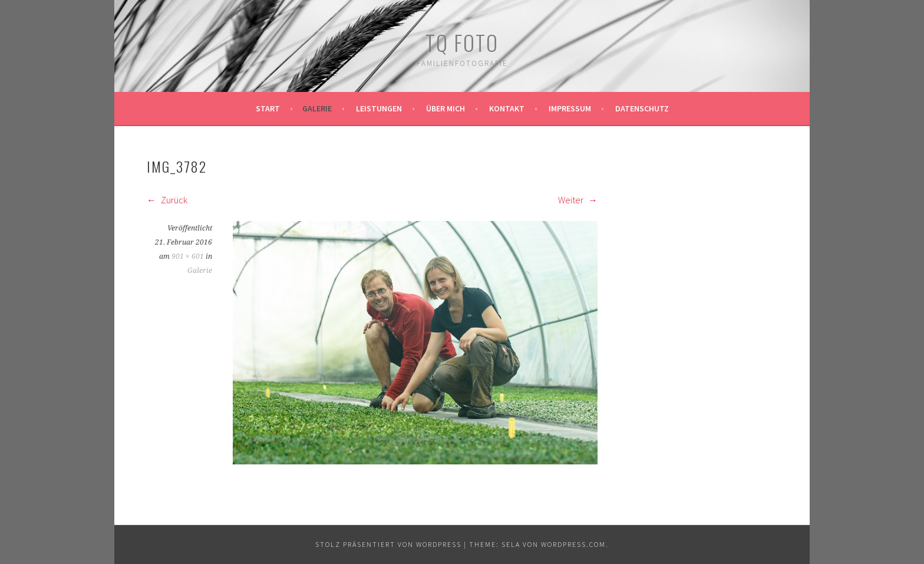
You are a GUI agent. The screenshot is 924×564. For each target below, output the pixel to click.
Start (268, 108)
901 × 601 (188, 256)
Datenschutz (642, 108)
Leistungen (379, 108)
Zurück (167, 200)
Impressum (570, 108)
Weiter (578, 200)
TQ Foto (462, 42)
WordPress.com (573, 544)
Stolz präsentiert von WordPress (388, 544)
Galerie (317, 108)
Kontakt (507, 108)
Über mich (445, 108)
